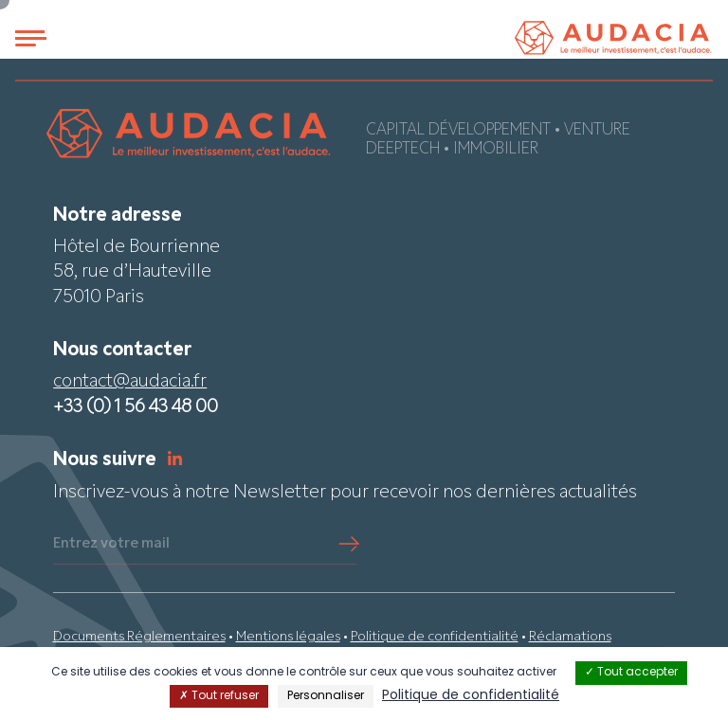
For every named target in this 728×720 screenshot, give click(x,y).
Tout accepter (631, 673)
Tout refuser (219, 696)
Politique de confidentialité (435, 637)
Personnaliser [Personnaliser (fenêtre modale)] (326, 696)
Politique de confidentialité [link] (471, 696)
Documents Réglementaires (139, 637)
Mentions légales (288, 637)
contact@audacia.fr (130, 382)
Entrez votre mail (111, 544)
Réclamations (570, 637)
